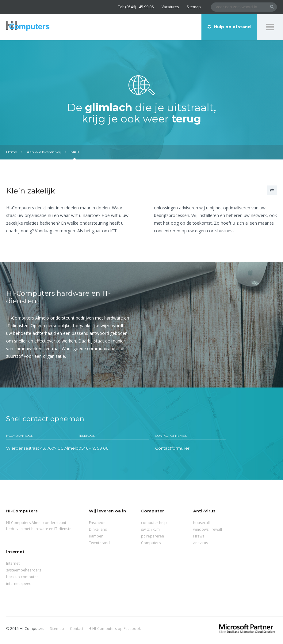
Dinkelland (98, 529)
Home (11, 152)
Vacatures (170, 7)
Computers (151, 543)
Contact (77, 629)
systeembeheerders (24, 570)
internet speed (19, 584)
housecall (201, 523)
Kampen (96, 536)
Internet (13, 563)
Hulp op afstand (229, 27)
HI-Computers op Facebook (115, 629)
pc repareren (153, 536)
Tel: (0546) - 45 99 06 (136, 7)
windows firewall (208, 529)
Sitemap (194, 7)
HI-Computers (28, 26)
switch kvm (150, 529)
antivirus (201, 543)
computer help (154, 523)
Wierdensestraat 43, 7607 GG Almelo (42, 448)
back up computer (22, 577)
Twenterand (99, 543)
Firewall (200, 536)
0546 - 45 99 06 (93, 448)
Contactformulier (172, 448)
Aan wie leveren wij (44, 152)
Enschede (97, 523)
